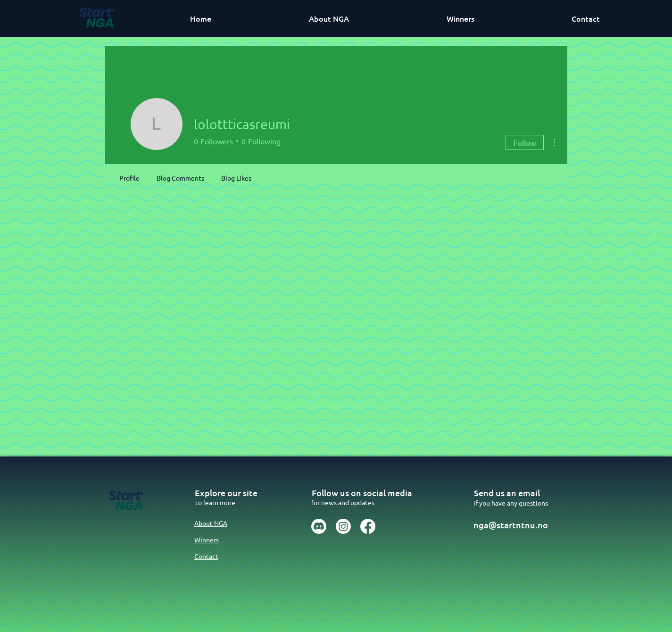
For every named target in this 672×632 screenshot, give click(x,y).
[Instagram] (343, 526)
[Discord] (319, 526)
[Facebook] (368, 526)
